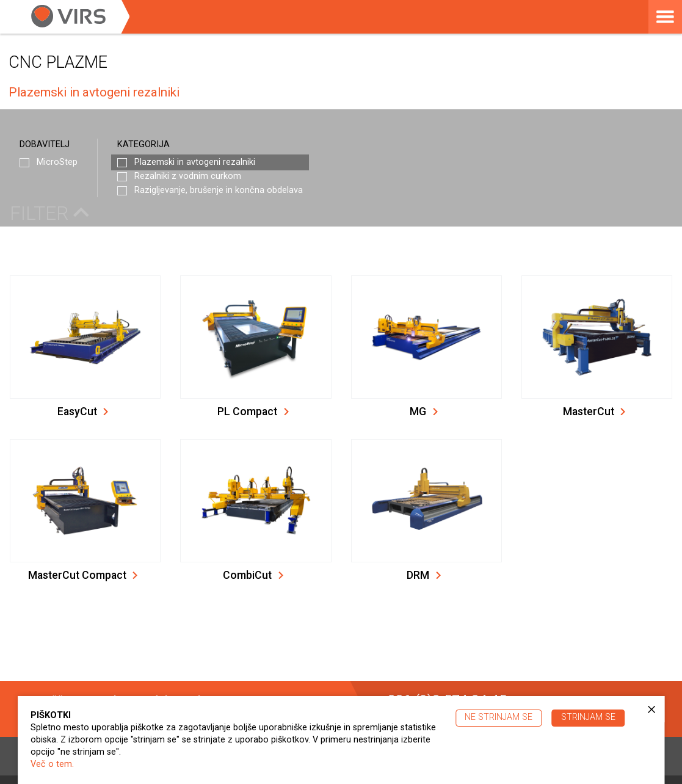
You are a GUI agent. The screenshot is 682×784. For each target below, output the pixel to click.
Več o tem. (52, 764)
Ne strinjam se (499, 717)
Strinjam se (588, 717)
